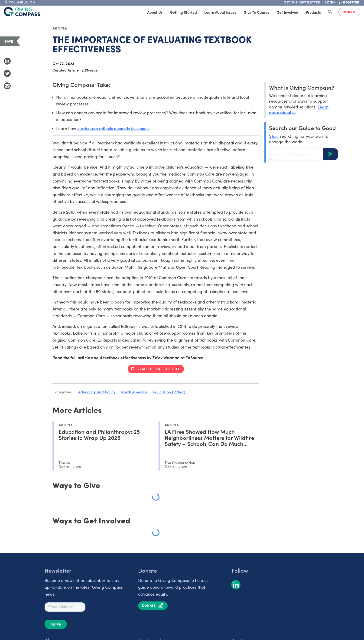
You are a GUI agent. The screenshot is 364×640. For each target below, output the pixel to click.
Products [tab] (313, 12)
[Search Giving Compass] (330, 12)
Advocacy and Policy (97, 392)
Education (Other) (169, 392)
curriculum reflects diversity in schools (113, 128)
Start (274, 136)
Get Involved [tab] (288, 12)
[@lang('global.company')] (22, 12)
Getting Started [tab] (183, 12)
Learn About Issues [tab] (220, 12)
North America (134, 392)
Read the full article (159, 369)
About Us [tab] (155, 12)
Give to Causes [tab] (257, 12)
